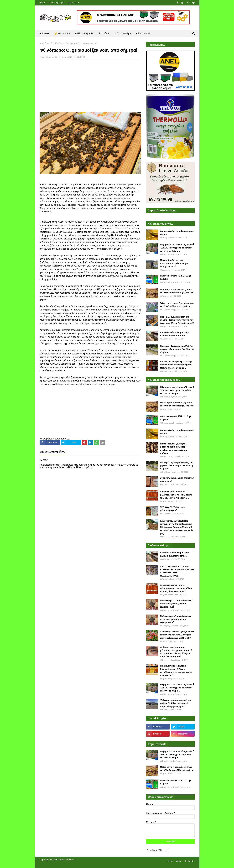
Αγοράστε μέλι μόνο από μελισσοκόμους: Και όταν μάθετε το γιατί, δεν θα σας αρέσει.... (176, 495)
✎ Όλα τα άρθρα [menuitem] (123, 33)
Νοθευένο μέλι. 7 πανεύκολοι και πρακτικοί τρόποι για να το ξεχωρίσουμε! (176, 604)
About (179, 861)
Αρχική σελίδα (46, 43)
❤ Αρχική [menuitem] (45, 33)
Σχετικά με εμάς (57, 3)
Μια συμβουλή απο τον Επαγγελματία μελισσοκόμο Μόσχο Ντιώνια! (174, 263)
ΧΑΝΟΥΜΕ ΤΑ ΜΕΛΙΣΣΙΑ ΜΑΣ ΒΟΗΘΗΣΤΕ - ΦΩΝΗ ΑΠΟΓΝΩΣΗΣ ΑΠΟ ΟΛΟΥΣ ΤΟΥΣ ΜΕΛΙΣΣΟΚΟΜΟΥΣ (177, 571)
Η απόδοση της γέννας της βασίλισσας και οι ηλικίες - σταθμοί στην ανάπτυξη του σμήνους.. (174, 448)
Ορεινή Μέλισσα (49, 57)
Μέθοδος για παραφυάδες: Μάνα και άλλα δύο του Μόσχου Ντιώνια (177, 291)
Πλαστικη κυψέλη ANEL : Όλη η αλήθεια (176, 277)
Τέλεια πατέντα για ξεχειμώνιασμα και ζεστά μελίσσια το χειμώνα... (177, 305)
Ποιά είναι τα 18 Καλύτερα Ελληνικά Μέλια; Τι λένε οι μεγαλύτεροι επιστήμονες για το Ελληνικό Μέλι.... (176, 671)
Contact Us (190, 861)
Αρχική (43, 3)
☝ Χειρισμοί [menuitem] (61, 33)
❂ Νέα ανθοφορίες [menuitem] (85, 33)
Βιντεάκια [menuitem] (104, 33)
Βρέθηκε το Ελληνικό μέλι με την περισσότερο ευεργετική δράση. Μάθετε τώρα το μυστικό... (176, 365)
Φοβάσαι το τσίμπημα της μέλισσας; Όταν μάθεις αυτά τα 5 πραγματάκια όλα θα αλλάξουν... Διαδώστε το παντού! (176, 652)
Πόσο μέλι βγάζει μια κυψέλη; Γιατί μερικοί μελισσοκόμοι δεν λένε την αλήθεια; (177, 349)
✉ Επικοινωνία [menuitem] (143, 33)
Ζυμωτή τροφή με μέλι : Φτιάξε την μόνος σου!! (177, 479)
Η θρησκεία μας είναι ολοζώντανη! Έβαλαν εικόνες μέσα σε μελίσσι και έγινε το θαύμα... (177, 248)
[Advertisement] (90, 86)
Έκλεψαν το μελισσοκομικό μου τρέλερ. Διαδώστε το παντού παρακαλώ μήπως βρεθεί (176, 703)
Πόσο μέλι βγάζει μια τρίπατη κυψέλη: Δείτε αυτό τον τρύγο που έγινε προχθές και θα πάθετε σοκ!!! (177, 320)
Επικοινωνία (73, 3)
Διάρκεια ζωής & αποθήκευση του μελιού (177, 233)
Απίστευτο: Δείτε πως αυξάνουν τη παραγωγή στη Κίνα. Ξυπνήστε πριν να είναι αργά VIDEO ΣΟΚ (177, 635)
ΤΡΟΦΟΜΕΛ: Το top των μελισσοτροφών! (172, 509)
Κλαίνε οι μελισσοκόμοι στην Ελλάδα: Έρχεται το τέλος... (174, 334)
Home (170, 861)
